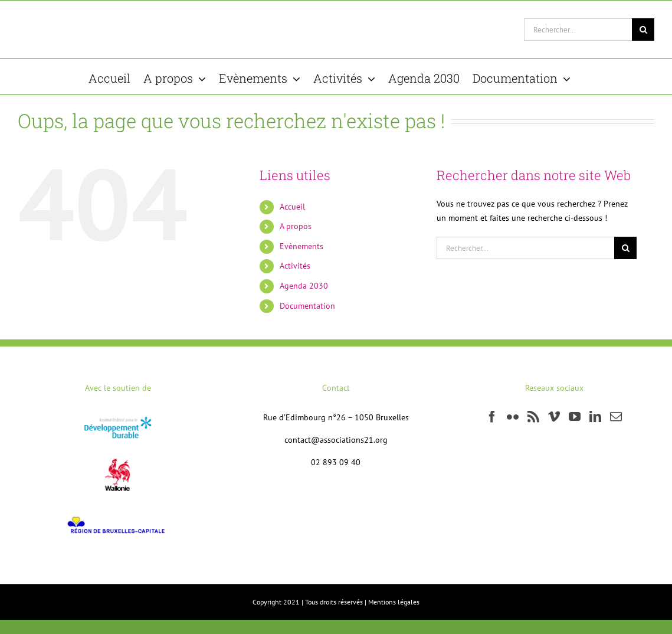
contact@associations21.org (336, 440)
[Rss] (533, 417)
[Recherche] (643, 30)
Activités (295, 266)
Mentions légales (394, 602)
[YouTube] (575, 417)
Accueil (292, 207)
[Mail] (616, 417)
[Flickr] (513, 417)
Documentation (307, 306)
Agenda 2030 (304, 286)
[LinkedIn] (595, 417)
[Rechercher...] (578, 30)
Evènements (301, 246)
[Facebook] (492, 417)
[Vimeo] (554, 417)
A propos (296, 226)
